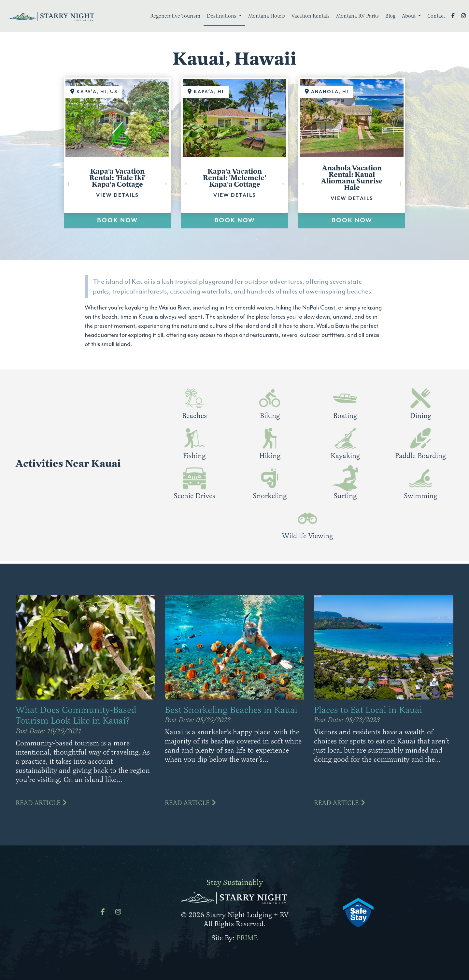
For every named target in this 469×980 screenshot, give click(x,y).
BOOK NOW (117, 220)
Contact (436, 16)
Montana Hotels (267, 16)
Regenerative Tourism (175, 16)
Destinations (222, 16)
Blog (390, 16)
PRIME (247, 938)
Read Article (41, 803)
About (409, 16)
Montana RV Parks (357, 16)
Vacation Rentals (311, 16)
